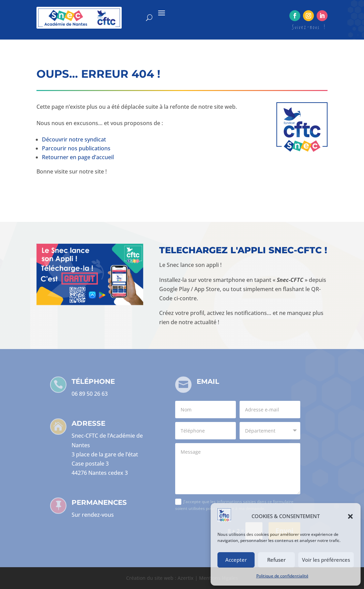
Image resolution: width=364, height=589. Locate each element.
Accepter (236, 560)
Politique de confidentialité (282, 576)
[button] (350, 516)
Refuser (276, 560)
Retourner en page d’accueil (78, 157)
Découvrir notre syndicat (74, 139)
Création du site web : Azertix (160, 578)
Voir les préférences (326, 560)
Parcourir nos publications (76, 148)
